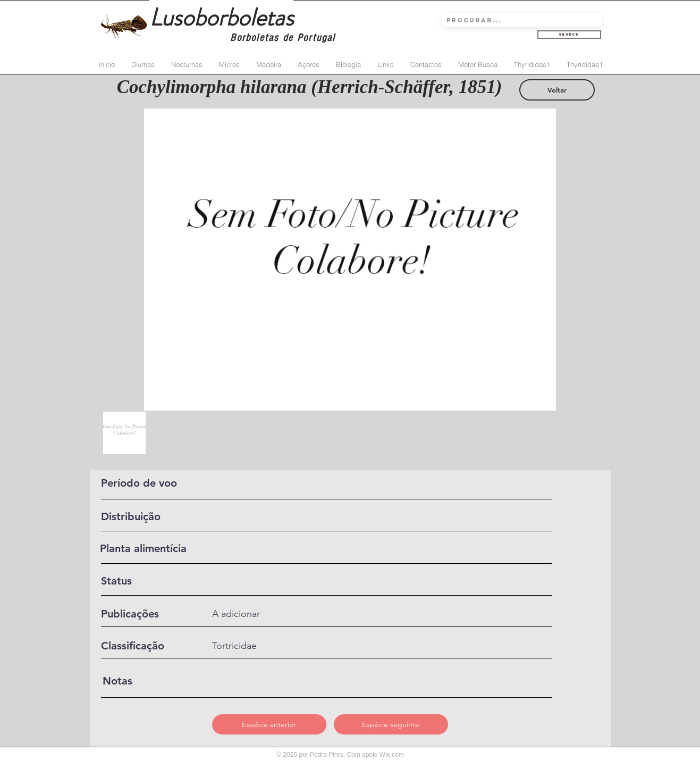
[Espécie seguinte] (391, 724)
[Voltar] (557, 90)
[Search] (569, 35)
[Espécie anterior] (269, 724)
